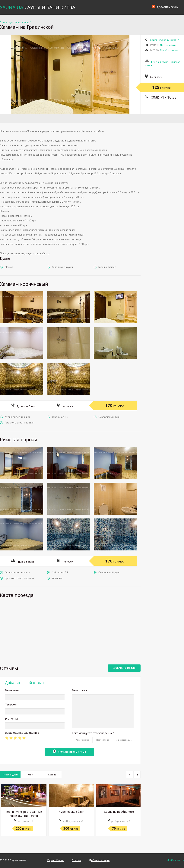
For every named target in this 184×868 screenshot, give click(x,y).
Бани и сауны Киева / (11, 22)
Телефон (11, 704)
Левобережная (169, 50)
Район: (154, 45)
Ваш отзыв (79, 690)
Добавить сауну (165, 7)
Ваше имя (12, 690)
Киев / (27, 22)
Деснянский (168, 45)
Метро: (155, 50)
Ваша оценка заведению (22, 733)
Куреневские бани (71, 812)
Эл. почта (11, 718)
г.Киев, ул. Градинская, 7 (164, 40)
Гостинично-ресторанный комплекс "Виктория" (24, 814)
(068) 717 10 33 (164, 97)
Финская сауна (159, 62)
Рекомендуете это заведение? (93, 733)
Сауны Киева (55, 860)
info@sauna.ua (175, 860)
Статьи (76, 860)
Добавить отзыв (124, 668)
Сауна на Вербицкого (119, 812)
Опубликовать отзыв (69, 752)
